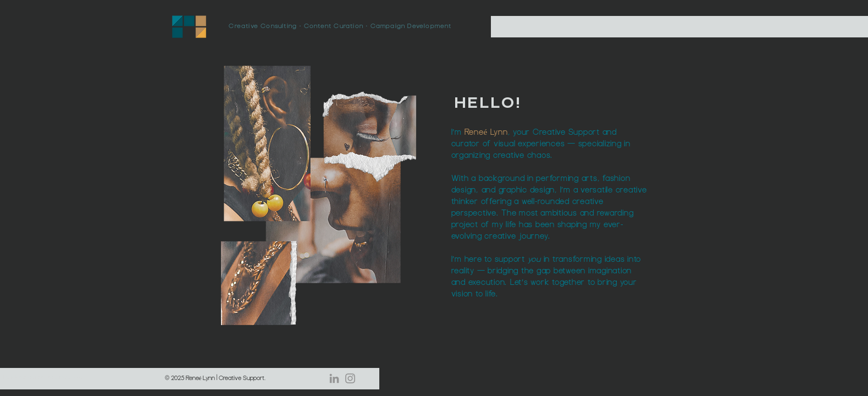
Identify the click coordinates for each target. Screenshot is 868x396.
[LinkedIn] (334, 378)
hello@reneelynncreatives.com (43, 377)
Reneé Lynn (486, 132)
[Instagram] (350, 378)
